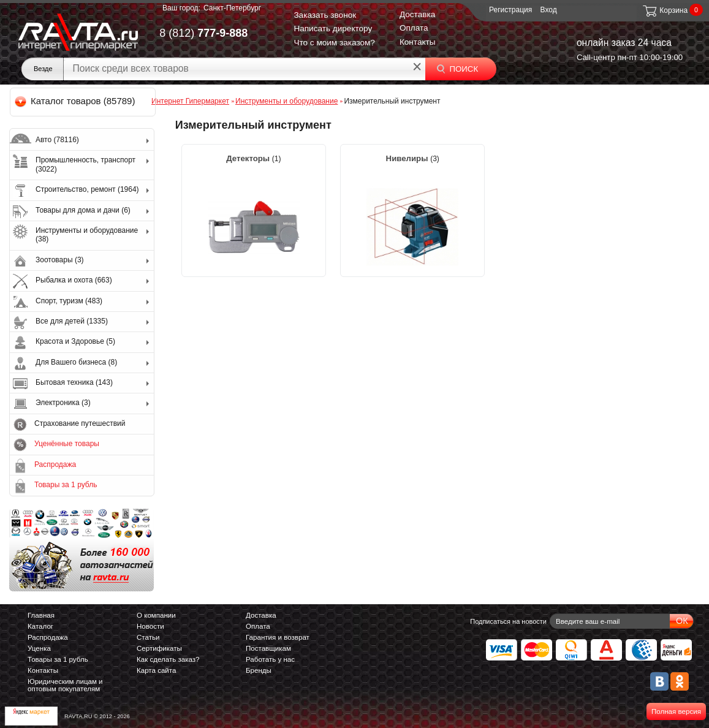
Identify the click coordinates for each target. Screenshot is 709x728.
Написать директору (333, 28)
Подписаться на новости (508, 621)
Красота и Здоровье (75, 341)
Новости (150, 626)
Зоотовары (60, 260)
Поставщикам (268, 648)
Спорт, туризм (69, 301)
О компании (156, 615)
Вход (549, 10)
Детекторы (249, 158)
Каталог (40, 626)
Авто (57, 140)
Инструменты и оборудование (87, 235)
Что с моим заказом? (334, 43)
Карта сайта (156, 670)
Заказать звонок (325, 15)
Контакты (418, 42)
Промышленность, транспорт (85, 164)
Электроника (63, 403)
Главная (41, 615)
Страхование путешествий (80, 423)
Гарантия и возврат (278, 637)
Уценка (39, 648)
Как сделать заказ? (168, 659)
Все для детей (72, 321)
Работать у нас (270, 659)
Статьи (148, 637)
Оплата (414, 28)
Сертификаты (159, 648)
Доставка (417, 14)
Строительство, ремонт (87, 189)
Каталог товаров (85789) (76, 101)
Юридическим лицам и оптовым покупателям (65, 685)
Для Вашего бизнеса (76, 362)
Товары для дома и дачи (83, 210)
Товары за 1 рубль (66, 485)
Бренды (259, 670)
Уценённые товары (67, 444)
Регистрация (510, 10)
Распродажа (55, 464)
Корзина (665, 10)
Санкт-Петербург (232, 8)
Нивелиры (408, 158)
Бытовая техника (74, 382)
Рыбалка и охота (74, 280)
